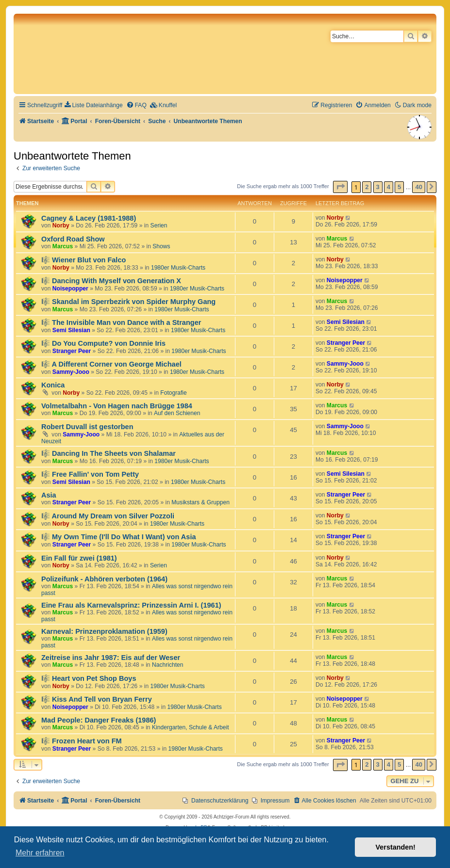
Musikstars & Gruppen (200, 502)
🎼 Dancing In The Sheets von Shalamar (108, 453)
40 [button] (418, 187)
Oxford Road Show (73, 239)
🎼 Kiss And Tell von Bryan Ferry (97, 699)
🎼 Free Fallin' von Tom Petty (90, 474)
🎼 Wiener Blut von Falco (83, 260)
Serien (159, 225)
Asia (49, 495)
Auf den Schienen (177, 413)
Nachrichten (168, 665)
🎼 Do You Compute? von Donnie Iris (103, 343)
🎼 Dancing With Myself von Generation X (111, 281)
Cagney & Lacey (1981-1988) (89, 218)
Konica (53, 385)
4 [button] (389, 187)
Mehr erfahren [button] (40, 853)
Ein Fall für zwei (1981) (79, 558)
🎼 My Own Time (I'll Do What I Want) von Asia (119, 537)
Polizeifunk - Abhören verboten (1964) (104, 579)
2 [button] (367, 187)
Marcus (63, 246)
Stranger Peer (72, 351)
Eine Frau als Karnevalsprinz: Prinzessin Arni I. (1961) (131, 605)
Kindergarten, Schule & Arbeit (191, 727)
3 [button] (378, 187)
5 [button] (399, 187)
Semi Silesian (71, 330)
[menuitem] (93, 105)
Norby (61, 225)
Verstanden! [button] (396, 847)
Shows (161, 246)
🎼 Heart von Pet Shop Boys (89, 678)
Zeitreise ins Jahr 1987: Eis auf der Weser (111, 658)
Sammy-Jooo (71, 372)
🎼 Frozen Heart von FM (82, 741)
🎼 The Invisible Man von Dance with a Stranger (121, 322)
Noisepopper (70, 289)
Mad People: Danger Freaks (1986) (99, 720)
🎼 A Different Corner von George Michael (111, 364)
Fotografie (173, 393)
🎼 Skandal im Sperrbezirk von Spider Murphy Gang (128, 302)
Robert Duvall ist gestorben (87, 427)
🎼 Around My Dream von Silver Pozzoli (108, 516)
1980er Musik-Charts (178, 268)
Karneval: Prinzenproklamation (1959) (104, 631)
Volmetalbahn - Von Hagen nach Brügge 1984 (117, 406)
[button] (340, 187)
